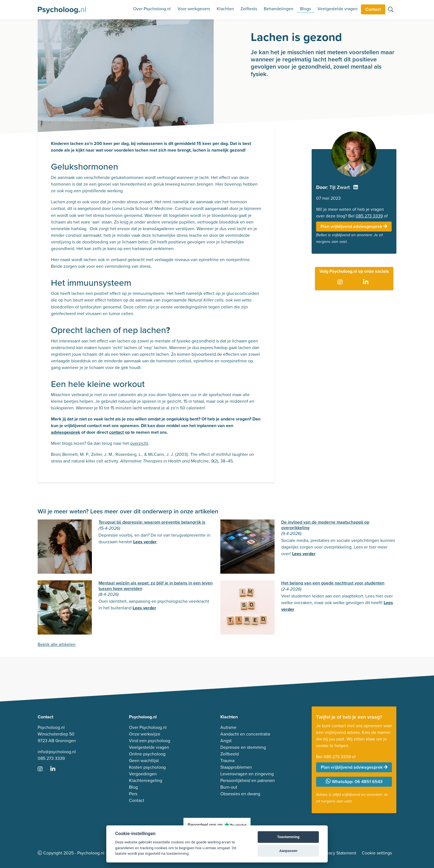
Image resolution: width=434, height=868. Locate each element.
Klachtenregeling (146, 780)
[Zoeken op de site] (391, 10)
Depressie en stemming (243, 747)
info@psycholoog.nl (57, 752)
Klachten (225, 9)
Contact (373, 9)
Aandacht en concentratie (245, 734)
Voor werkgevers (194, 9)
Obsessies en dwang (240, 794)
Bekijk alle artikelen (57, 644)
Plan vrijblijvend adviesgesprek (354, 226)
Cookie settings (377, 853)
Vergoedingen (143, 774)
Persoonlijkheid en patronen (248, 780)
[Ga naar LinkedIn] (367, 282)
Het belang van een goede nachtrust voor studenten (333, 583)
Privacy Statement (339, 853)
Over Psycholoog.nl (152, 9)
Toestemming (288, 837)
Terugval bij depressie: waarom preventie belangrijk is (152, 522)
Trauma (227, 761)
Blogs (305, 9)
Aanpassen (288, 851)
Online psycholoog (147, 754)
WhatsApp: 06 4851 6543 (354, 782)
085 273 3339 (369, 216)
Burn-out (229, 787)
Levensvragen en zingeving (247, 774)
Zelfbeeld (230, 754)
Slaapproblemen (236, 767)
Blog (133, 787)
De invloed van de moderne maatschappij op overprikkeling (325, 525)
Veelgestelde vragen (338, 9)
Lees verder (145, 542)
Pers (133, 794)
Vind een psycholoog (150, 741)
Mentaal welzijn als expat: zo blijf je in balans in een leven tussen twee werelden (156, 586)
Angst (226, 741)
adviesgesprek (66, 432)
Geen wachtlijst (144, 761)
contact (116, 432)
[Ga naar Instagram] (341, 282)
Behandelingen (279, 9)
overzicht (139, 443)
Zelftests (249, 9)
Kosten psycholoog (147, 767)
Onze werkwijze (145, 734)
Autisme (228, 727)
